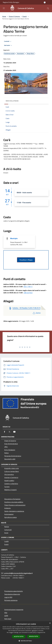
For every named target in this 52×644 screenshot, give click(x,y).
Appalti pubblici (9, 481)
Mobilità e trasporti (10, 490)
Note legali (8, 619)
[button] (26, 641)
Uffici (6, 447)
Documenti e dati (10, 459)
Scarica (36, 313)
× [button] (50, 623)
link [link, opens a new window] (44, 633)
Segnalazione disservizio (12, 594)
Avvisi (6, 533)
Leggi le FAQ (8, 597)
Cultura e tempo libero (12, 471)
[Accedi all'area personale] (45, 2)
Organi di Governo (10, 441)
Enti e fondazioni (10, 450)
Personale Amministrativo (13, 456)
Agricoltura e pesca (10, 517)
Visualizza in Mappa (26, 260)
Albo (6, 613)
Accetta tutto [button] (19, 637)
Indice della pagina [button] (12, 101)
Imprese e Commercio (11, 477)
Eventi (25, 16)
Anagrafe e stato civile (12, 468)
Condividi (8, 41)
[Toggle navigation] (4, 8)
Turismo (7, 487)
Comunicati (8, 530)
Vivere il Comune (14, 16)
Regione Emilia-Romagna (11, 2)
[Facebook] (5, 432)
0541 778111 (28, 287)
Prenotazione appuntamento (14, 591)
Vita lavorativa (9, 474)
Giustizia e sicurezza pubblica (14, 502)
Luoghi (7, 541)
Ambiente (7, 508)
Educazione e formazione (12, 499)
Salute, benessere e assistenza (14, 511)
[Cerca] (48, 8)
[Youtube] (14, 432)
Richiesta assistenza (11, 600)
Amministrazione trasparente (14, 610)
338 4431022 (28, 293)
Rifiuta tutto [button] (34, 636)
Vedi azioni (8, 45)
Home (4, 16)
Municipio (14, 238)
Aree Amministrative (11, 444)
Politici (7, 453)
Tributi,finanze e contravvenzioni (15, 505)
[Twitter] (9, 432)
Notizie (7, 527)
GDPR (6, 616)
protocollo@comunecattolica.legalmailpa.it (18, 573)
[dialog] (26, 633)
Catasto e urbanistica (11, 484)
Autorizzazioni (9, 514)
